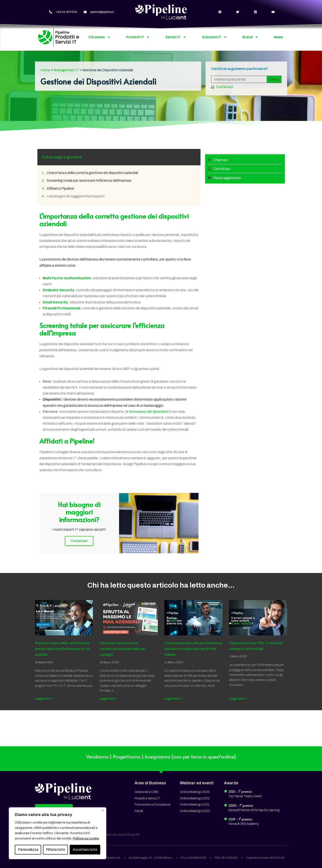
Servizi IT (176, 37)
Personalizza (28, 850)
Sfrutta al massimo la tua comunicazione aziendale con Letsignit (122, 649)
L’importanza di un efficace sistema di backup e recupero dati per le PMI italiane (193, 649)
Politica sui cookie (86, 838)
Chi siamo (99, 37)
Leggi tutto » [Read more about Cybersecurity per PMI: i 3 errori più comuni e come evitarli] (238, 699)
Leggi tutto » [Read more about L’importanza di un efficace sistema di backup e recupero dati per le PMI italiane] (173, 699)
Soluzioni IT (214, 37)
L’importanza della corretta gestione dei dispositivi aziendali (92, 173)
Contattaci (79, 541)
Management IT (66, 70)
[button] (54, 775)
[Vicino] (103, 810)
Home (45, 70)
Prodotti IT (138, 37)
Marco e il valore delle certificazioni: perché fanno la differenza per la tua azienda (63, 649)
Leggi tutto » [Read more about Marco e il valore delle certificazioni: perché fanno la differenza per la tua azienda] (44, 699)
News (279, 37)
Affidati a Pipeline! (61, 188)
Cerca (274, 79)
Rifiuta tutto (56, 850)
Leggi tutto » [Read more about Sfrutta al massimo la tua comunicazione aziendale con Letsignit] (108, 699)
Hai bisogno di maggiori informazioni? (76, 196)
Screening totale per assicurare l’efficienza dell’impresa (89, 180)
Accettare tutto (85, 850)
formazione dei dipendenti (149, 412)
